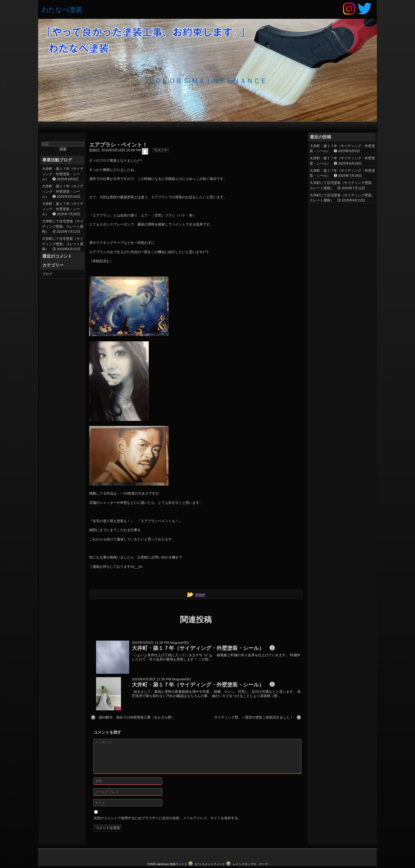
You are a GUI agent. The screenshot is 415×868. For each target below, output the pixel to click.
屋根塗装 (242, 128)
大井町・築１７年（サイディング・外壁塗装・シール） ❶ (63, 223)
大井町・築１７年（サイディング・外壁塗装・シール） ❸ (63, 188)
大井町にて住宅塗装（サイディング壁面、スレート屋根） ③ (63, 258)
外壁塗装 (209, 128)
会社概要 (309, 128)
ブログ (209, 140)
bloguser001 (180, 657)
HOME (107, 128)
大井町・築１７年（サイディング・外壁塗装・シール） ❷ (63, 206)
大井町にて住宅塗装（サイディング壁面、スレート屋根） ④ (63, 241)
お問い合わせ (276, 128)
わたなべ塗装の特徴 (141, 128)
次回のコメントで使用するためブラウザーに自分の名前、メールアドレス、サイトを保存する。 (167, 833)
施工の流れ (176, 128)
